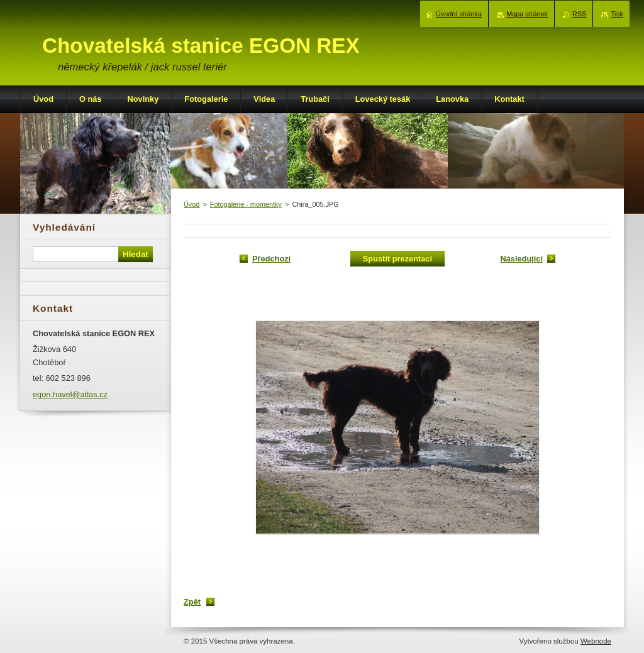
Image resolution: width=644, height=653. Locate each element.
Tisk (617, 14)
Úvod (192, 204)
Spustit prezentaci (397, 259)
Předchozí (271, 259)
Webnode (596, 641)
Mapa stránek (527, 14)
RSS (579, 14)
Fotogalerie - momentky (246, 204)
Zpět (192, 602)
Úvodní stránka (459, 14)
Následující (521, 259)
